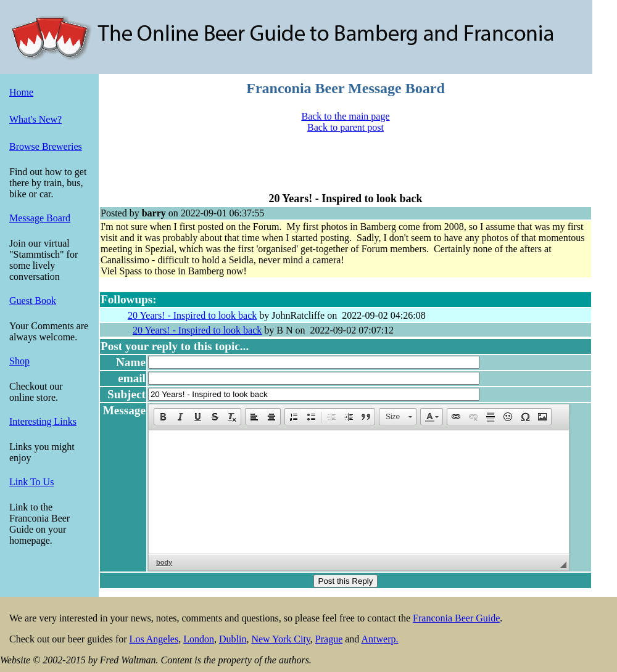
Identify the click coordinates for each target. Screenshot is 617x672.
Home (21, 92)
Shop (19, 361)
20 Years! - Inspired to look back (192, 315)
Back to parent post (346, 127)
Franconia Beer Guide (456, 618)
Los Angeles (154, 639)
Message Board (40, 218)
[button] (163, 417)
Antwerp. (379, 639)
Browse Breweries (46, 146)
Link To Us (31, 482)
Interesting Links (43, 421)
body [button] (164, 562)
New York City (280, 639)
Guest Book (33, 301)
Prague (329, 639)
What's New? (35, 119)
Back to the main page (345, 116)
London (199, 639)
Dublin (233, 639)
